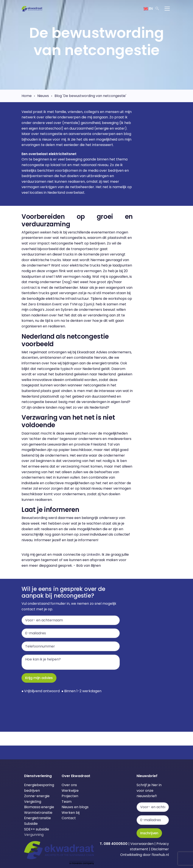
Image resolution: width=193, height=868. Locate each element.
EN (148, 9)
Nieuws (43, 96)
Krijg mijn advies (39, 678)
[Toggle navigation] (167, 9)
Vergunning (34, 835)
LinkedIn (93, 555)
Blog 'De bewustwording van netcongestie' (90, 96)
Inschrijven (149, 833)
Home (27, 96)
